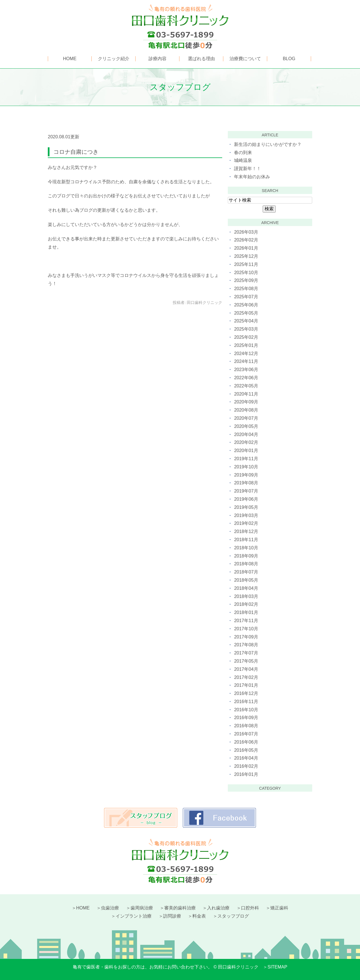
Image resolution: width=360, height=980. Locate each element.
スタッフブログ (233, 916)
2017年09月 (246, 637)
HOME (70, 59)
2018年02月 (246, 604)
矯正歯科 (279, 908)
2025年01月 (246, 345)
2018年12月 (246, 531)
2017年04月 (246, 669)
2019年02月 (246, 523)
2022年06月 (246, 378)
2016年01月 (246, 774)
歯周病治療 (142, 908)
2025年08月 (246, 289)
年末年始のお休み (252, 177)
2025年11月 (246, 264)
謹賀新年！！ (247, 169)
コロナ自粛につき (76, 152)
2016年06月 (246, 742)
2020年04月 (246, 434)
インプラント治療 (134, 916)
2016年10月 (246, 710)
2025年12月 (246, 256)
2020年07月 (246, 418)
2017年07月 (246, 653)
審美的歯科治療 (180, 908)
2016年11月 (246, 702)
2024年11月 (246, 361)
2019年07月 (246, 491)
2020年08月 (246, 410)
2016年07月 (246, 734)
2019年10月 (246, 467)
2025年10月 (246, 273)
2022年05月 (246, 386)
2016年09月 (246, 718)
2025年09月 (246, 280)
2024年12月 (246, 354)
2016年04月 (246, 758)
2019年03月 (246, 515)
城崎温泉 (243, 160)
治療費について (245, 59)
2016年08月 (246, 726)
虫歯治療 (110, 908)
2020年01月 (246, 451)
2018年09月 (246, 556)
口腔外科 (250, 908)
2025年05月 (246, 313)
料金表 (199, 916)
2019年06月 (246, 499)
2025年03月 (246, 329)
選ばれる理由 (201, 59)
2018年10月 (246, 548)
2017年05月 (246, 661)
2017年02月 (246, 677)
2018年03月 (246, 596)
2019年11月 (246, 459)
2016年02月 (246, 766)
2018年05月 (246, 580)
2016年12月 (246, 693)
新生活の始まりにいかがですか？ (268, 144)
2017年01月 (246, 685)
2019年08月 (246, 483)
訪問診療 (172, 916)
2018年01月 (246, 612)
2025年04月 (246, 321)
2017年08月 (246, 645)
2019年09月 (246, 475)
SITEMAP (277, 967)
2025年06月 (246, 305)
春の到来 (243, 153)
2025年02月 (246, 337)
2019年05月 (246, 507)
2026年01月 (246, 248)
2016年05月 (246, 750)
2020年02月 (246, 442)
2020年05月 (246, 426)
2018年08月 (246, 564)
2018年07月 (246, 572)
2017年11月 (246, 621)
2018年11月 (246, 540)
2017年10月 (246, 629)
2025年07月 (246, 297)
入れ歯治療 (218, 908)
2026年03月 (246, 232)
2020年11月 (246, 394)
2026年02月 (246, 240)
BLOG (289, 59)
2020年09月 (246, 402)
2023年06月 (246, 370)
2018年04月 (246, 588)
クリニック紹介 (114, 59)
